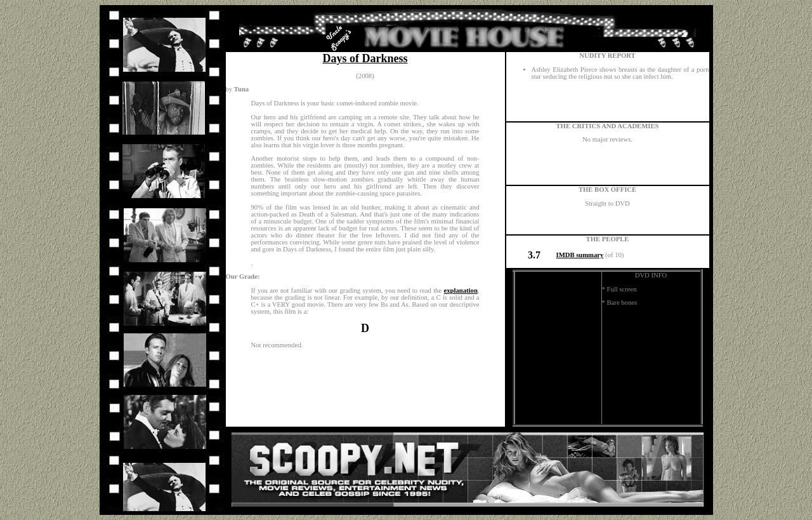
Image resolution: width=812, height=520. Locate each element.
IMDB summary (580, 255)
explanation (461, 290)
